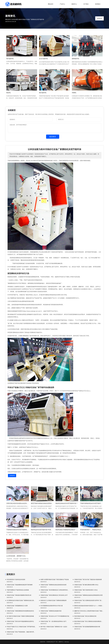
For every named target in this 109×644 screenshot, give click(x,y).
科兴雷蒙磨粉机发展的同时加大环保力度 (52, 606)
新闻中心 (61, 642)
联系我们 (98, 4)
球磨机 (74, 93)
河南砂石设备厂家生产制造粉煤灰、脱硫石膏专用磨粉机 (21, 632)
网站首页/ (8, 19)
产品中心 (62, 4)
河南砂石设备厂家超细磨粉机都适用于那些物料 (20, 585)
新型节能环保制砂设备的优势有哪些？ (42, 503)
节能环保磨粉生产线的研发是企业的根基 (18, 590)
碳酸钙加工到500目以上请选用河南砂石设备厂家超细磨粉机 (89, 611)
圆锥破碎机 (76, 59)
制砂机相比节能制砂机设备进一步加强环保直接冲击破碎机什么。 (67, 530)
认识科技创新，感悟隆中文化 (16, 556)
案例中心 (74, 4)
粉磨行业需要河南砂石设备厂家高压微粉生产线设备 (55, 579)
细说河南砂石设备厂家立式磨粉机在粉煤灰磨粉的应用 (89, 621)
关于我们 (86, 4)
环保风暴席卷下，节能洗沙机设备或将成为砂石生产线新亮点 (91, 530)
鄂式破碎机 (10, 59)
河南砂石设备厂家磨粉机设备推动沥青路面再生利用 (88, 595)
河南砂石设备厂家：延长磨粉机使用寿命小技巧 (53, 621)
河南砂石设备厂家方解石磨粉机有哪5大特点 (86, 585)
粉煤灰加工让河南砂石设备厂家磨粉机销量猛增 (53, 600)
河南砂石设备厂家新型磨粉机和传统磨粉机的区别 (20, 611)
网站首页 (51, 4)
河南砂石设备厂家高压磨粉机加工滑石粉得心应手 (54, 595)
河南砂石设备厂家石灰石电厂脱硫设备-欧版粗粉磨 (88, 579)
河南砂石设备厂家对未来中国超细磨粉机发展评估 (20, 621)
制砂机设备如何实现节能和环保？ (67, 503)
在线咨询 (99, 18)
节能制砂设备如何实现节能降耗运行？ (18, 530)
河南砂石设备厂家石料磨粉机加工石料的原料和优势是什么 (55, 590)
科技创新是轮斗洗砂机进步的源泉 (16, 579)
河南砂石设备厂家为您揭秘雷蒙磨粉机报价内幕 (87, 627)
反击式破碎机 (43, 59)
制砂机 (9, 93)
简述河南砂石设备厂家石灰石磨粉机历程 (85, 616)
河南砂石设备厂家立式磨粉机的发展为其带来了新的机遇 (89, 600)
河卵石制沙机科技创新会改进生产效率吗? (18, 503)
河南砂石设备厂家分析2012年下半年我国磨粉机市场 (55, 616)
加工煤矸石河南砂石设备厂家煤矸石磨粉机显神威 (20, 616)
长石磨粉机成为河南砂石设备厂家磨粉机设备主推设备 (21, 600)
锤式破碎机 (43, 93)
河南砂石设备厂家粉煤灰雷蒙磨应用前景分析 (19, 595)
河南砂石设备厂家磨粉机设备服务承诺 (51, 611)
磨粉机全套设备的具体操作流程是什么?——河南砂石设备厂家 (89, 606)
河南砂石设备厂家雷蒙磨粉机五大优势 (17, 606)
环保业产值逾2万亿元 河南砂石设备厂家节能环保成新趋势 (21, 627)
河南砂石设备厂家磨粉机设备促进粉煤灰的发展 (53, 585)
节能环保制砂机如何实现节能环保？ (91, 503)
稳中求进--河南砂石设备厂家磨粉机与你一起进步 (54, 627)
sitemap (67, 642)
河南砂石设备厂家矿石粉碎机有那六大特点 (86, 590)
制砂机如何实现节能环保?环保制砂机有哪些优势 (42, 530)
